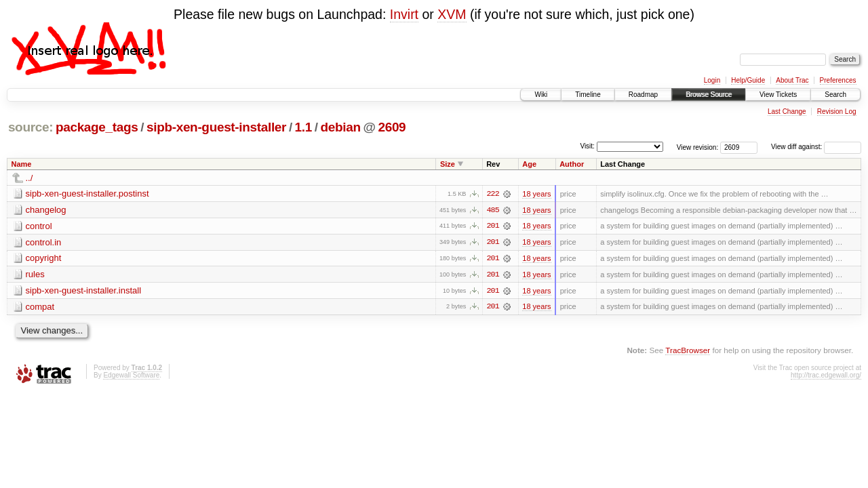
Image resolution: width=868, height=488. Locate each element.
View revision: (698, 147)
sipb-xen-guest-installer (216, 127)
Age (529, 164)
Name (22, 164)
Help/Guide (748, 80)
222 (492, 194)
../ (29, 178)
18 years (536, 194)
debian (341, 127)
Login (712, 80)
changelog (46, 210)
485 (492, 210)
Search (835, 95)
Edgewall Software (131, 377)
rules (35, 275)
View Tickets (778, 95)
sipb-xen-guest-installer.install (84, 291)
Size (448, 164)
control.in (44, 242)
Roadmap (643, 95)
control (39, 226)
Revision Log (837, 111)
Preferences (838, 80)
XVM (452, 14)
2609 (392, 127)
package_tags (97, 127)
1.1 (303, 127)
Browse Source (709, 95)
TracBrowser (688, 351)
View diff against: (816, 147)
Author (572, 164)
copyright (44, 259)
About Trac (792, 80)
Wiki (541, 95)
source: (31, 127)
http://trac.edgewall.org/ (826, 377)
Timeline (588, 95)
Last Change (787, 111)
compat (40, 307)
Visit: (587, 146)
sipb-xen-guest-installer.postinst (87, 194)
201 (492, 226)
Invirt (404, 14)
